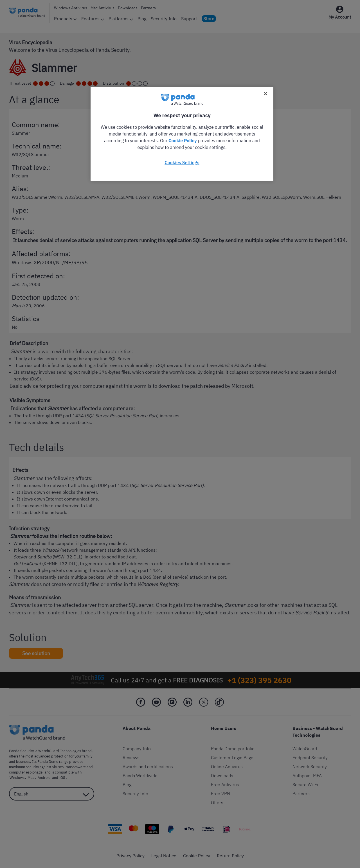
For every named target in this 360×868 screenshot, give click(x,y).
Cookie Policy (183, 141)
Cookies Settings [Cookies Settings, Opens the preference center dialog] (182, 163)
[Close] (265, 94)
